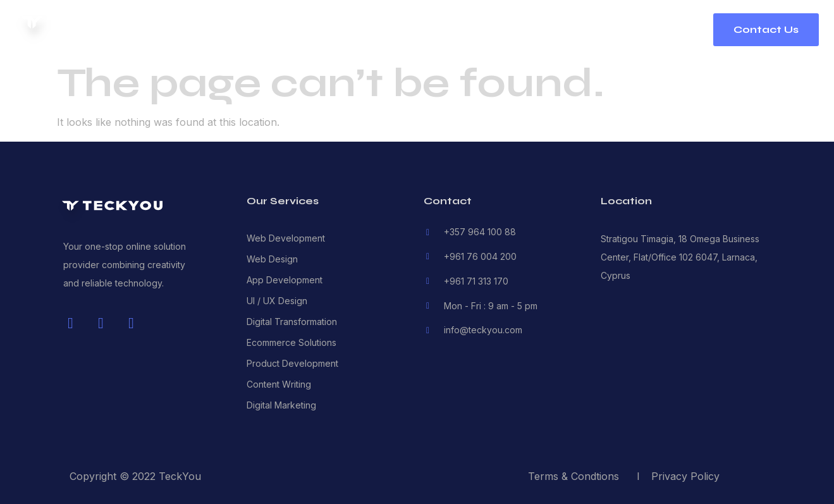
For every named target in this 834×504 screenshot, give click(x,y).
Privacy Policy (685, 476)
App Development (285, 280)
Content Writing (279, 384)
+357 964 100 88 (480, 232)
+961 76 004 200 (480, 256)
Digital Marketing (281, 405)
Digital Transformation (292, 322)
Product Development (292, 363)
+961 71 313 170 (476, 281)
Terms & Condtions (573, 476)
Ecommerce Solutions (291, 342)
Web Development (286, 238)
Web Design (272, 259)
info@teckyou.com (483, 330)
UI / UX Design (277, 301)
